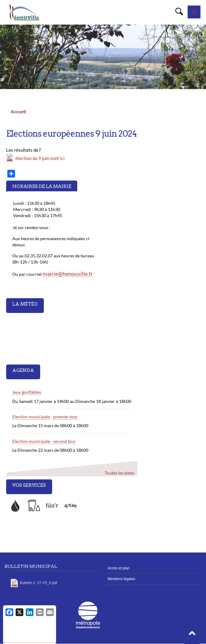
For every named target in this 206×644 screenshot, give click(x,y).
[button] (192, 635)
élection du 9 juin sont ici (40, 158)
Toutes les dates (119, 473)
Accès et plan (119, 568)
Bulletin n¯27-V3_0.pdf (38, 583)
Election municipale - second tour (44, 441)
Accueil (18, 111)
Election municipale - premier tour (45, 417)
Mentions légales (121, 579)
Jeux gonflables (27, 392)
